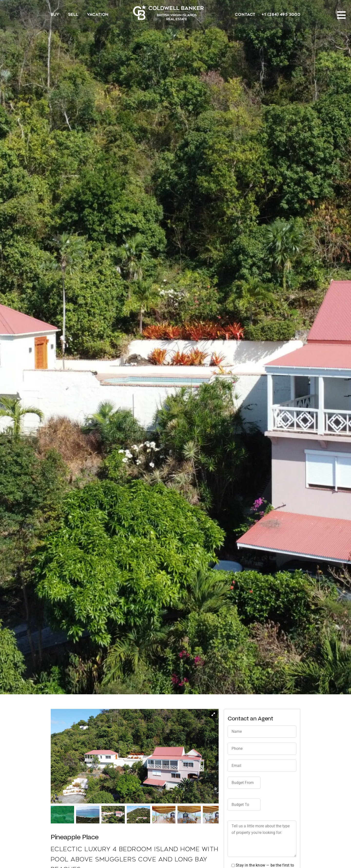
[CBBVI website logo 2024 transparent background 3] (168, 13)
